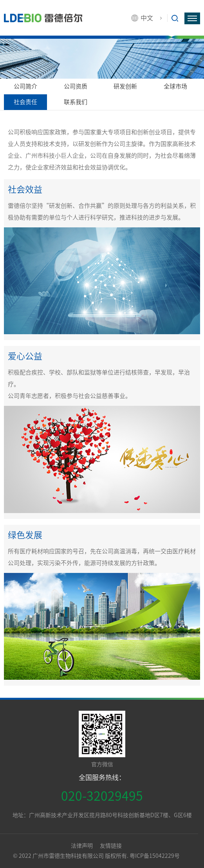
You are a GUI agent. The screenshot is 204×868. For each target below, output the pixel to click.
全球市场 (175, 86)
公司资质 (76, 86)
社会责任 (25, 102)
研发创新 (125, 86)
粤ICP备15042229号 (155, 856)
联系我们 (76, 102)
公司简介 (25, 86)
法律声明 (82, 846)
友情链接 (111, 846)
